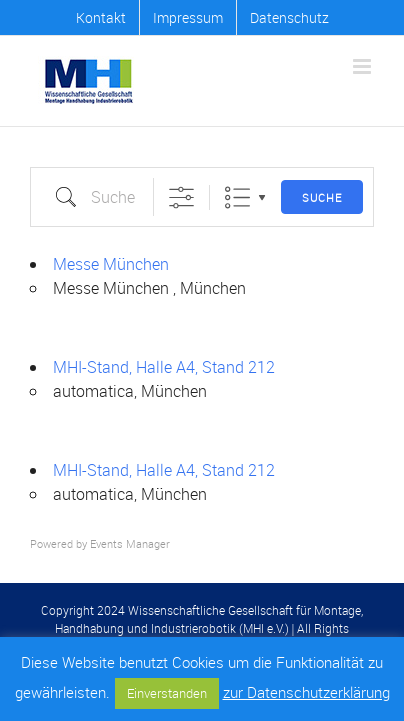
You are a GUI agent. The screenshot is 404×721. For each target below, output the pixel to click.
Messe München (111, 264)
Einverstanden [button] (167, 693)
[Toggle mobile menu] (363, 66)
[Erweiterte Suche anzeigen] (181, 197)
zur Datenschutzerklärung (306, 692)
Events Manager (130, 543)
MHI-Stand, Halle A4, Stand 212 (164, 367)
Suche (322, 197)
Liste (237, 197)
